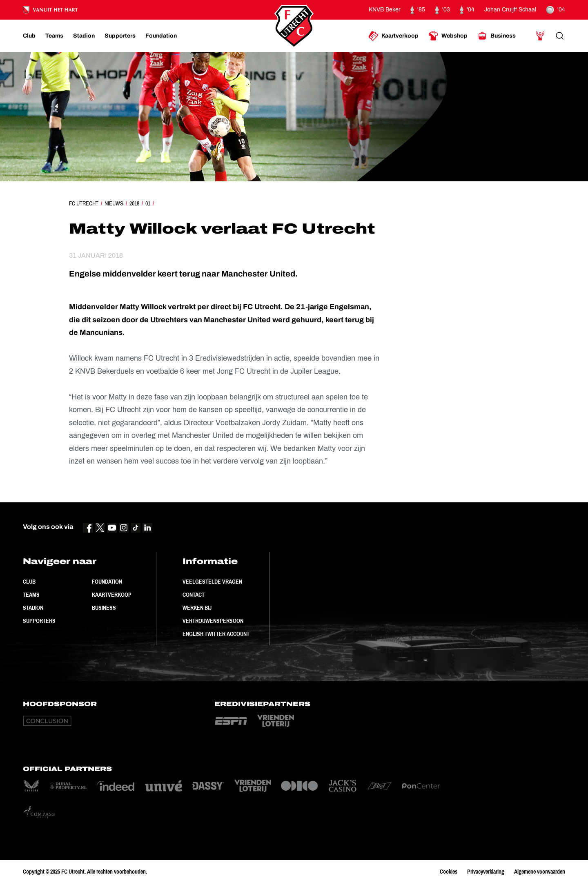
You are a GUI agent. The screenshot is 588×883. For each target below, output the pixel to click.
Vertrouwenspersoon (213, 621)
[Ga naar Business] (497, 36)
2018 (134, 203)
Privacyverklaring (486, 872)
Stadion (33, 608)
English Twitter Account (216, 634)
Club (29, 582)
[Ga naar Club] (29, 36)
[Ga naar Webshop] (448, 36)
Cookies (449, 872)
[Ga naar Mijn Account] (540, 36)
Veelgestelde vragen (212, 582)
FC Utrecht (84, 203)
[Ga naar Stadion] (84, 36)
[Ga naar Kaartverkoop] (393, 36)
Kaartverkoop (112, 595)
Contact (194, 595)
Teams (31, 595)
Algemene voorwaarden (540, 872)
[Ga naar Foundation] (161, 36)
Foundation (107, 582)
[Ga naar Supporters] (120, 36)
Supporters (39, 621)
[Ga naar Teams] (54, 36)
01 (148, 203)
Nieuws (114, 203)
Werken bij (197, 608)
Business (104, 608)
